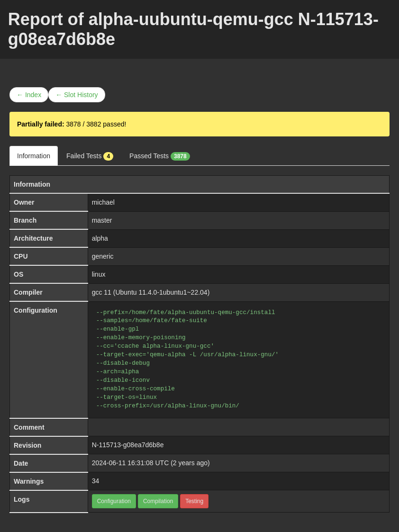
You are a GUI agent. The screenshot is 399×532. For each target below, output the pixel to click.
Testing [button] (194, 501)
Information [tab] (34, 156)
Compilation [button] (158, 501)
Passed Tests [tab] (160, 156)
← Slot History (77, 95)
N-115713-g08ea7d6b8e (128, 445)
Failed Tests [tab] (90, 156)
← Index (29, 95)
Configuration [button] (114, 501)
